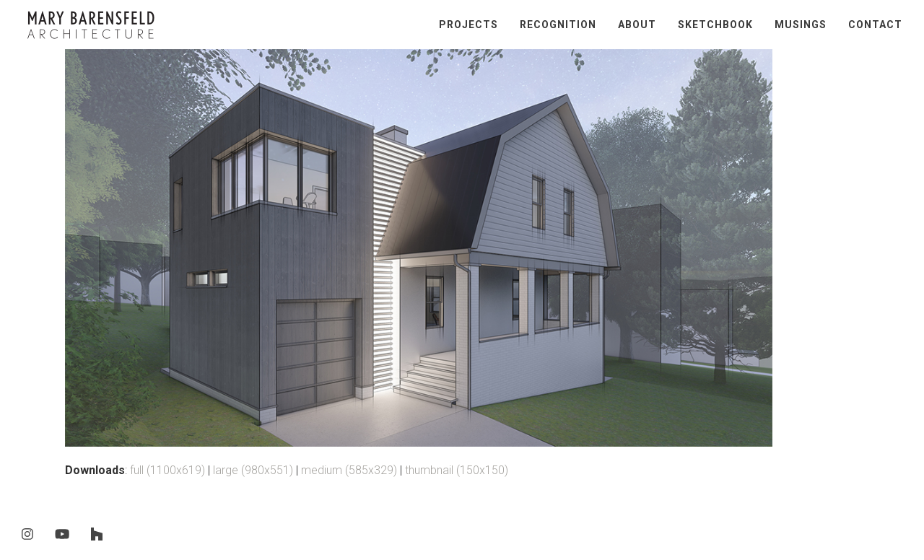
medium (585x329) (349, 470)
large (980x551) (253, 470)
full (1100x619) (167, 470)
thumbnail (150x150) (457, 470)
